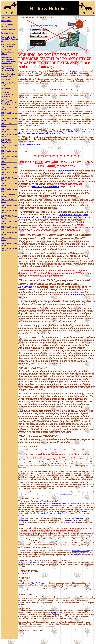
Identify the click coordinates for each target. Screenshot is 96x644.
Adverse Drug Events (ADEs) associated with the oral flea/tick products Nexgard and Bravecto (54, 216)
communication (66, 171)
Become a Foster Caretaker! (7, 25)
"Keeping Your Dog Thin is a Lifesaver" (33, 563)
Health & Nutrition (8, 30)
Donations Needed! (8, 33)
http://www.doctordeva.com (74, 71)
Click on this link (76, 555)
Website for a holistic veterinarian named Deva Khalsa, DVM (59, 503)
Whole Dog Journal (37, 583)
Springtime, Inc (76, 295)
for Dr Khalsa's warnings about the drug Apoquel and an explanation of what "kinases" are (56, 132)
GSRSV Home (6, 17)
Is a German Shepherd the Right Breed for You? (8, 94)
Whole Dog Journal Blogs (46, 186)
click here (71, 131)
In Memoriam (6, 88)
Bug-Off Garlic (26, 287)
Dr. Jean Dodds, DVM (70, 521)
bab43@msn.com (66, 494)
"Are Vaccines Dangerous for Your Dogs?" (52, 513)
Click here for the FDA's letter (30, 144)
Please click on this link (80, 551)
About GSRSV (6, 21)
